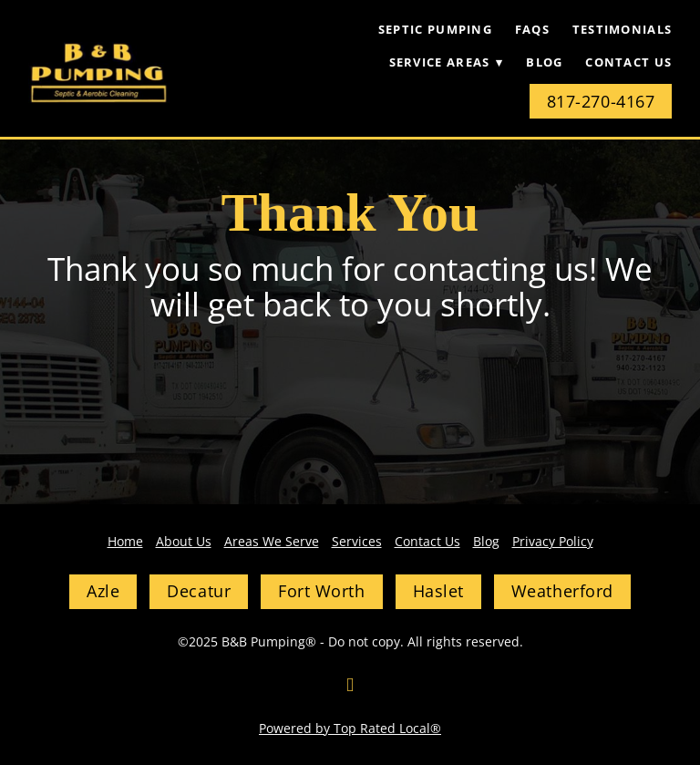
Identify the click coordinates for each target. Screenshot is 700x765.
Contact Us (628, 62)
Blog (544, 62)
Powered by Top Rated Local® (350, 728)
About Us (184, 541)
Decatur (199, 591)
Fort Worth (321, 591)
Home (125, 541)
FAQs (532, 29)
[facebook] (350, 685)
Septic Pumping (435, 29)
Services (357, 541)
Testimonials (623, 29)
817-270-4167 (601, 101)
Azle (103, 591)
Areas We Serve (272, 541)
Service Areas (447, 62)
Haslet (438, 591)
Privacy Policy (553, 541)
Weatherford (562, 591)
